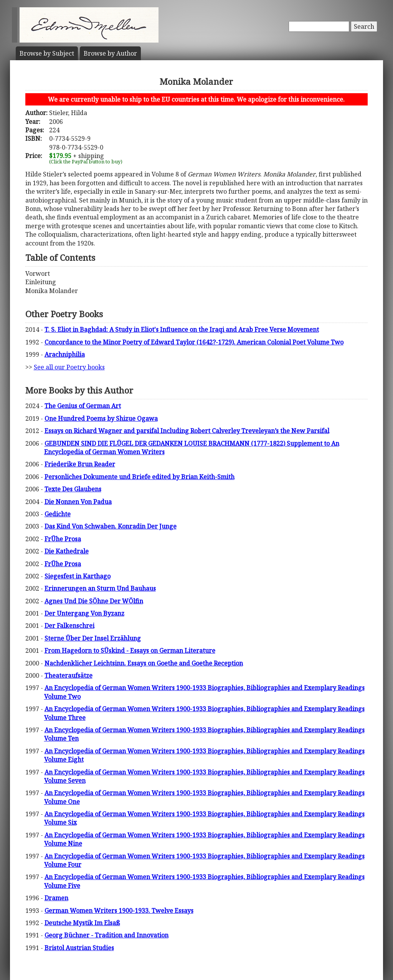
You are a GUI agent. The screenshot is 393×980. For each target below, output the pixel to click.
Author (110, 53)
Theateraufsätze (69, 675)
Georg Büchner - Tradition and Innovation (107, 935)
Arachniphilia (65, 354)
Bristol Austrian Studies (79, 948)
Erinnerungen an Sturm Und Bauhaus (100, 588)
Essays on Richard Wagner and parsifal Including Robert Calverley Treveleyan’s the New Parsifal (187, 431)
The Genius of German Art (83, 406)
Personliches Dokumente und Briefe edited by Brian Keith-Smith (140, 477)
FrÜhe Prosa (63, 539)
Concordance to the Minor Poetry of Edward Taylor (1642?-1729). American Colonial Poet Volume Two (194, 342)
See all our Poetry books (69, 367)
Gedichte (58, 514)
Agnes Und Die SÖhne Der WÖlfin (94, 601)
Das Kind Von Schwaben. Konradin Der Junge (111, 526)
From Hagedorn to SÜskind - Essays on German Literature (130, 651)
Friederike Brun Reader (80, 464)
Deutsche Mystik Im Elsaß (82, 923)
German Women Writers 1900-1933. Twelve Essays (119, 911)
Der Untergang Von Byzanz (84, 613)
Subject (47, 53)
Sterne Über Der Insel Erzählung (93, 638)
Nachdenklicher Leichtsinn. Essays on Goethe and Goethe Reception (144, 663)
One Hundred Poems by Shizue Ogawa (101, 418)
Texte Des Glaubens (73, 489)
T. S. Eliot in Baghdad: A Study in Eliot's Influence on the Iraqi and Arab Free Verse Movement (182, 329)
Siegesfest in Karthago (78, 576)
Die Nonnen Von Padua (78, 502)
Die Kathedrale (67, 551)
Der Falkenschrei (69, 626)
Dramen (56, 898)
